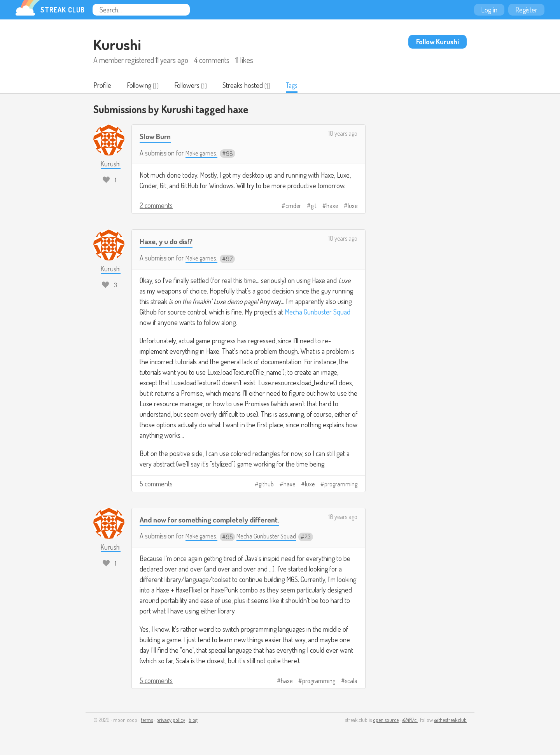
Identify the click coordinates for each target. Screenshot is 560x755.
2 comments (156, 206)
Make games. (203, 154)
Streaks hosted (251, 86)
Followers (192, 86)
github (266, 485)
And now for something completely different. (217, 520)
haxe (332, 206)
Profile (103, 86)
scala (351, 682)
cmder (293, 206)
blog (193, 721)
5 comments (156, 484)
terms (147, 721)
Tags (301, 86)
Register (526, 10)
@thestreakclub (450, 721)
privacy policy (171, 721)
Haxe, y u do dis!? (168, 242)
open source (386, 721)
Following (142, 86)
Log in (489, 10)
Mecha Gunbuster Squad (318, 313)
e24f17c (410, 721)
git (314, 206)
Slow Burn (157, 137)
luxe (353, 206)
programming (341, 485)
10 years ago (343, 134)
